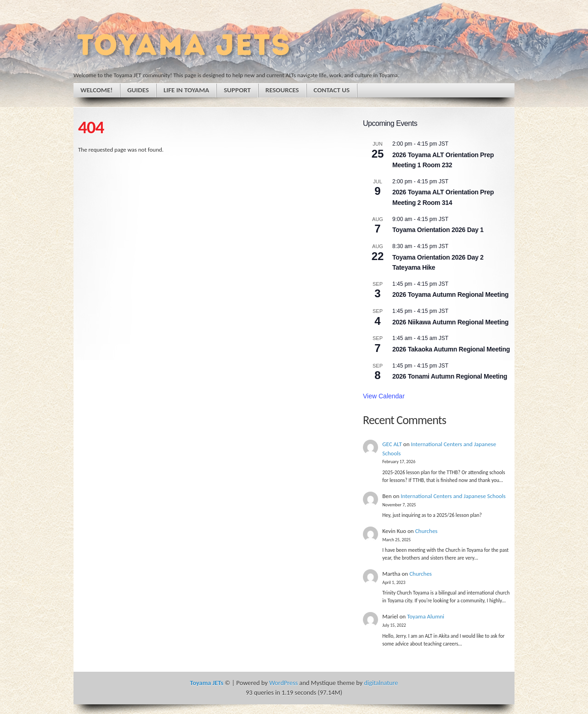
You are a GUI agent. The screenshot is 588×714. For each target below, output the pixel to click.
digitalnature (381, 683)
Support (237, 90)
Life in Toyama (186, 90)
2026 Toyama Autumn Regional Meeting (450, 295)
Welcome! (96, 90)
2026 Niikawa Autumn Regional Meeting (450, 322)
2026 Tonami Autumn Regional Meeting (450, 376)
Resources (282, 90)
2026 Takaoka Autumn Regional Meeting (451, 349)
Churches (427, 531)
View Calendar (384, 396)
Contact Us (332, 90)
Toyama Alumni (426, 616)
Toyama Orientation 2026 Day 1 (438, 230)
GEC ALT (392, 444)
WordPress (283, 683)
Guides (138, 90)
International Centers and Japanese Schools (453, 496)
